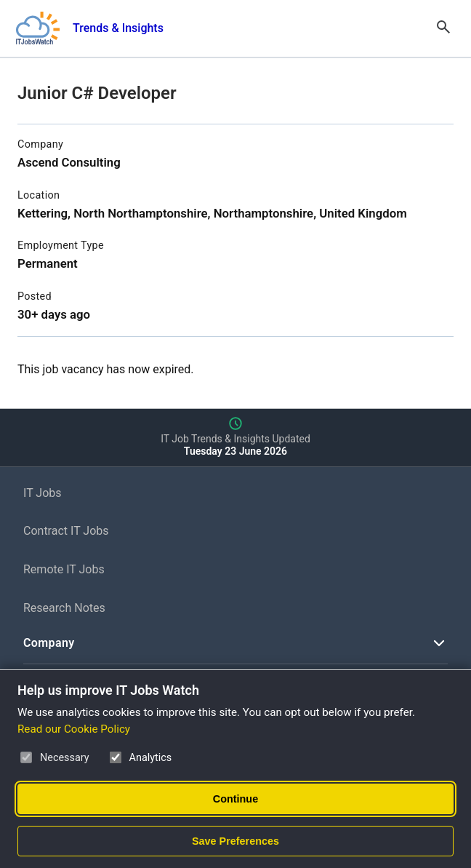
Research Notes (64, 608)
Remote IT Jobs (64, 569)
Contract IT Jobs (66, 531)
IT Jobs (43, 493)
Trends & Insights (118, 28)
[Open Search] (443, 28)
